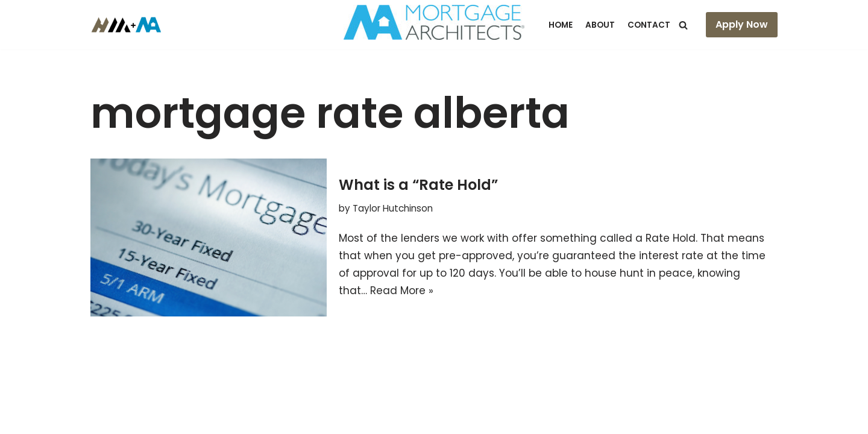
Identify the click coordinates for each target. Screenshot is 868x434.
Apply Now (742, 24)
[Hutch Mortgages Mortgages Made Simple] (130, 25)
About (600, 25)
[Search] (683, 25)
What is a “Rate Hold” (418, 185)
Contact (649, 25)
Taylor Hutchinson (393, 208)
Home (561, 25)
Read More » (402, 291)
